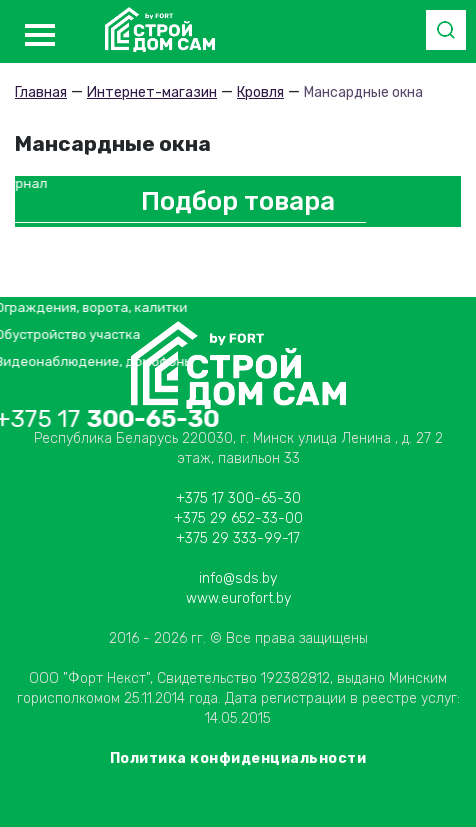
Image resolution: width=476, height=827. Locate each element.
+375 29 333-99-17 (238, 538)
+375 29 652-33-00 (238, 518)
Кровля (260, 92)
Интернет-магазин (152, 92)
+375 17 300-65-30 (238, 498)
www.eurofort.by (238, 598)
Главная (41, 92)
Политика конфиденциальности (238, 758)
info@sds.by (238, 578)
